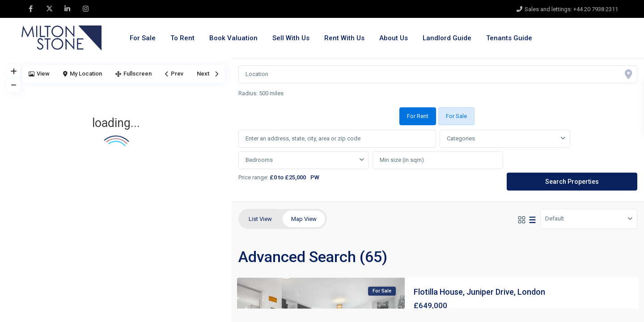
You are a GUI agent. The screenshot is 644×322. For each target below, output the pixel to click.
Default (555, 218)
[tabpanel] (438, 161)
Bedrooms (259, 160)
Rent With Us (344, 38)
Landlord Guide (447, 38)
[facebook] (31, 9)
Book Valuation (233, 38)
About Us (394, 38)
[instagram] (86, 9)
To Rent (182, 38)
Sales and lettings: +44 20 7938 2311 (571, 9)
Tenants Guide (509, 38)
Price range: (253, 177)
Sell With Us (291, 38)
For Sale (143, 38)
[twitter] (49, 9)
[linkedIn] (67, 9)
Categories (461, 138)
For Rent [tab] (418, 116)
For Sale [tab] (456, 116)
